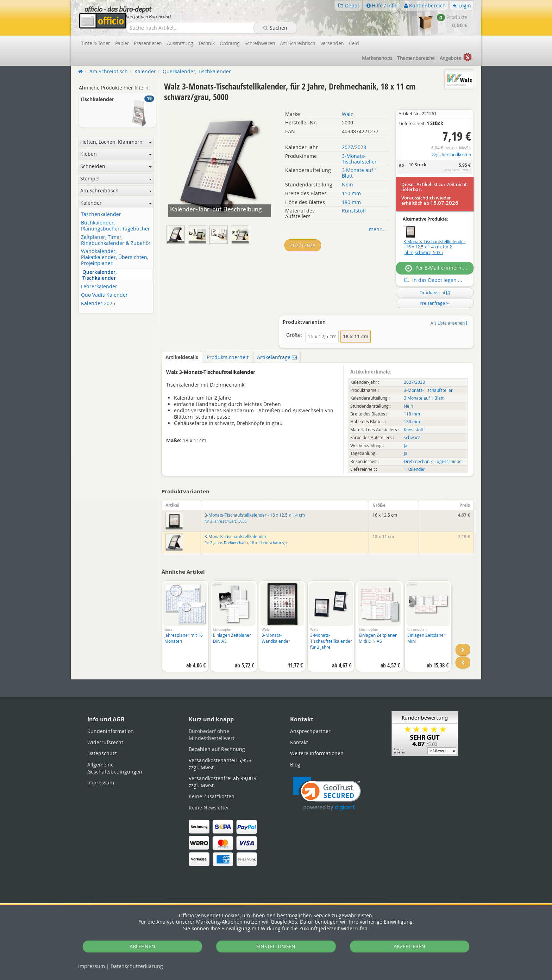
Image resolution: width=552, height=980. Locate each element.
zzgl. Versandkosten (451, 155)
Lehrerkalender (99, 287)
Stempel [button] (116, 178)
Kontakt (299, 742)
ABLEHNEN (142, 946)
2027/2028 (354, 147)
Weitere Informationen (317, 753)
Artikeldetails (182, 357)
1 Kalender (414, 469)
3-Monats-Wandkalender (276, 638)
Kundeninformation (111, 731)
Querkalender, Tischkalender (100, 275)
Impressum (92, 966)
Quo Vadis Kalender (104, 295)
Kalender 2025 (98, 304)
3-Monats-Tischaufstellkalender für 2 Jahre (331, 641)
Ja (406, 446)
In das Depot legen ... (432, 280)
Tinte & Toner (96, 43)
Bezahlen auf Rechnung (217, 749)
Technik (206, 43)
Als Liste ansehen (449, 323)
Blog (295, 765)
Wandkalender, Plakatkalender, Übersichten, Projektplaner (115, 257)
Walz (347, 114)
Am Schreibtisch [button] (116, 190)
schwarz (412, 437)
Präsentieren (148, 43)
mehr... (377, 229)
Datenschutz (137, 966)
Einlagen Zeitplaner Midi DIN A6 (378, 638)
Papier (122, 43)
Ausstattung (180, 43)
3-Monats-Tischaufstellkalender (246, 540)
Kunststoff (354, 211)
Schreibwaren (260, 43)
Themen (416, 58)
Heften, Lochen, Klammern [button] (116, 142)
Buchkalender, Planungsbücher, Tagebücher (115, 226)
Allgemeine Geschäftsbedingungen (115, 768)
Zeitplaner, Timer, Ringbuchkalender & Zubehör (116, 240)
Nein (347, 184)
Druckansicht (435, 292)
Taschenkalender (101, 214)
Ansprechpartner (310, 731)
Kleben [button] (116, 154)
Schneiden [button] (116, 166)
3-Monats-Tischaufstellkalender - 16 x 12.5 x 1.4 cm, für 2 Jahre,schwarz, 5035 (434, 247)
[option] (185, 630)
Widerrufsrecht (105, 742)
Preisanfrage (435, 303)
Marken (377, 58)
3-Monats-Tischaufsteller (359, 159)
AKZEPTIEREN (409, 946)
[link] (327, 794)
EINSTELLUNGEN (276, 946)
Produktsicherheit (228, 357)
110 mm (351, 193)
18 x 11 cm (356, 336)
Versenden (332, 43)
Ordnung (230, 43)
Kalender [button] (116, 203)
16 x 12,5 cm (322, 336)
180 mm (351, 202)
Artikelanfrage (277, 357)
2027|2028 (303, 245)
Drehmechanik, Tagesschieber (434, 461)
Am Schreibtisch (298, 43)
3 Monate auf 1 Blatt (360, 173)
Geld (354, 43)
